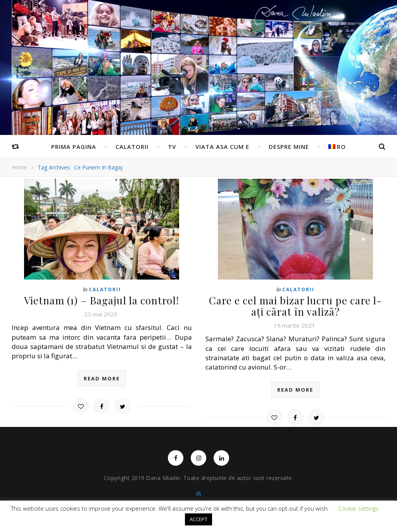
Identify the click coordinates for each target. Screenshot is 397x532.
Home (19, 167)
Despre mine (289, 147)
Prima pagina (74, 147)
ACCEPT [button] (198, 519)
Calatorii (132, 147)
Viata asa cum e (222, 147)
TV (172, 147)
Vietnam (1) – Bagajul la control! (102, 300)
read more (102, 378)
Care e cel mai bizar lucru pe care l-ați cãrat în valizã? (295, 306)
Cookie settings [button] (359, 508)
